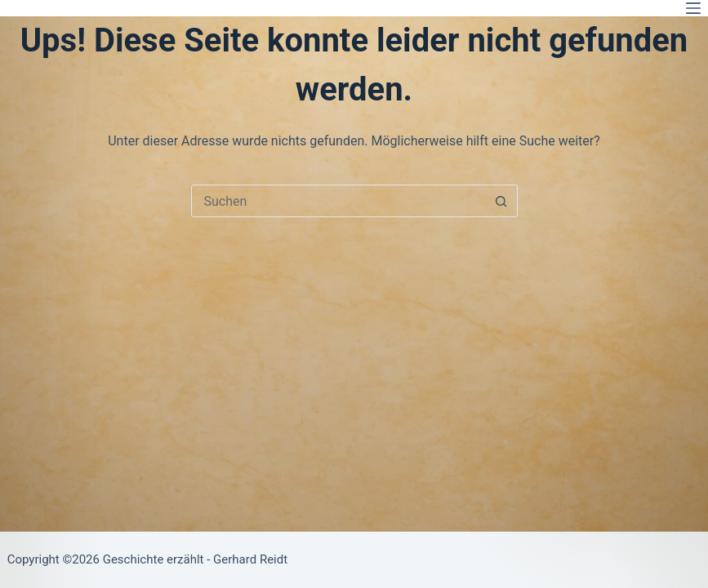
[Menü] (693, 8)
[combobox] (339, 201)
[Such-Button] (501, 201)
